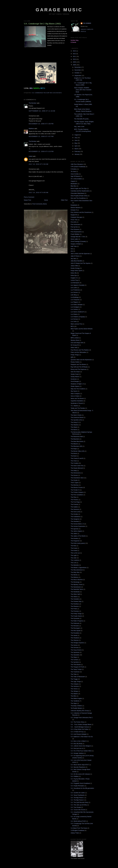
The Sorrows (75, 647)
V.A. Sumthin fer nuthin (78, 793)
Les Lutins (74, 288)
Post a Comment (29, 197)
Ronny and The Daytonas (79, 369)
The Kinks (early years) (78, 543)
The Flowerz (75, 500)
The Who (74, 696)
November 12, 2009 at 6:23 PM (41, 151)
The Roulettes (75, 633)
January (77, 154)
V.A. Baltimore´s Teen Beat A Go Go (82, 737)
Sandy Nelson (75, 377)
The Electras (75, 485)
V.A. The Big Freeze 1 (77, 798)
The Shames (75, 640)
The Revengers (75, 628)
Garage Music (59, 10)
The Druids (74, 480)
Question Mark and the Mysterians (81, 360)
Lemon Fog (74, 280)
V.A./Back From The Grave (79, 828)
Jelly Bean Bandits (76, 261)
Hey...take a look (79, 126)
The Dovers (74, 475)
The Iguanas (75, 529)
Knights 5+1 (74, 278)
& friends (73, 42)
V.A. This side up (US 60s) (79, 805)
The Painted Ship (76, 601)
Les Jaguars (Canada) (78, 285)
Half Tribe (74, 246)
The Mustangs (75, 582)
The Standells (75, 655)
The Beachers (75, 439)
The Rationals (75, 623)
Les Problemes (75, 290)
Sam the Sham (75, 372)
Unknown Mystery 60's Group (80, 711)
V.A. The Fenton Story (77, 722)
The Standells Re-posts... (82, 119)
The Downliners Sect (77, 478)
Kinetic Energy (75, 268)
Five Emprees (75, 229)
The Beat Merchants (77, 441)
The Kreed (74, 550)
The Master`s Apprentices (79, 568)
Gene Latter (74, 239)
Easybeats (74, 205)
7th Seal (73, 171)
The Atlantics (75, 425)
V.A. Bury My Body (76, 744)
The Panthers (75, 604)
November (78, 70)
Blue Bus (73, 186)
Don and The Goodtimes (78, 198)
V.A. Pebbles (75, 776)
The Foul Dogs (75, 502)
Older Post (64, 200)
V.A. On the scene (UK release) (80, 774)
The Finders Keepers (77, 492)
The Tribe (74, 674)
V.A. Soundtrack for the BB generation (82, 788)
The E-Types (75, 483)
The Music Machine (77, 580)
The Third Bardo (76, 665)
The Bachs (74, 430)
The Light (74, 555)
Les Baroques (75, 283)
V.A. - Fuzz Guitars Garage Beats (81, 724)
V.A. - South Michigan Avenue (80, 727)
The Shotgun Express (77, 643)
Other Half (74, 347)
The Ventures (75, 686)
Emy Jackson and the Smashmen (81, 212)
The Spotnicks (75, 652)
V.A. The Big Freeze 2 (77, 800)
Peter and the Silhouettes (78, 352)
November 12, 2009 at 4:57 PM (41, 136)
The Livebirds (75, 560)
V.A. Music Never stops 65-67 (80, 765)
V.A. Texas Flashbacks (78, 795)
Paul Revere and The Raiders (80, 350)
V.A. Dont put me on (77, 748)
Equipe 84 (74, 215)
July (76, 138)
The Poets (74, 609)
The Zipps (74, 703)
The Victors (74, 689)
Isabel (31, 156)
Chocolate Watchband (77, 193)
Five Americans (75, 224)
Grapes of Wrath (76, 244)
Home (46, 200)
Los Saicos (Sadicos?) (78, 312)
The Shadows (75, 638)
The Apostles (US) (76, 420)
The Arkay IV (75, 422)
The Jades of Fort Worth (78, 536)
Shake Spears (75, 386)
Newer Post (27, 200)
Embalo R (74, 210)
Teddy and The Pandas (78, 408)
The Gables (74, 507)
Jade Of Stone (75, 256)
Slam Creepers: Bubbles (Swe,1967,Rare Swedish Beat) (83, 90)
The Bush (74, 456)
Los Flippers (74, 302)
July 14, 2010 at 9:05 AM (38, 192)
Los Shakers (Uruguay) (78, 317)
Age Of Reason (75, 176)
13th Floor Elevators (77, 164)
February (77, 151)
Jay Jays (73, 258)
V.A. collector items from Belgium (81, 746)
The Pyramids (75, 618)
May (76, 143)
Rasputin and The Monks (78, 364)
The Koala (74, 548)
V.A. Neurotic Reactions (78, 767)
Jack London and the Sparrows (80, 254)
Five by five (74, 227)
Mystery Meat (75, 340)
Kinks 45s (74, 273)
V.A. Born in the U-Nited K (79, 741)
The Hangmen (75, 519)
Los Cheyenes (75, 300)
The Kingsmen (75, 541)
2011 (75, 56)
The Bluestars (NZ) (77, 446)
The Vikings (74, 691)
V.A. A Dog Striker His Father (80, 729)
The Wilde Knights (76, 698)
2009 (75, 62)
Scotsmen (74, 379)
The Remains (75, 626)
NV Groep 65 (75, 345)
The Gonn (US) (75, 512)
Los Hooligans (75, 307)
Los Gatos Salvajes (77, 305)
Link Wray (74, 295)
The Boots (74, 453)
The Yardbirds (75, 701)
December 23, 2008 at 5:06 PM (41, 124)
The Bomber (33, 103)
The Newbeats (75, 592)
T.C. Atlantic (74, 406)
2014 (75, 51)
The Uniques (75, 684)
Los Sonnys (74, 319)
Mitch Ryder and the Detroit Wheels (82, 329)
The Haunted (75, 521)
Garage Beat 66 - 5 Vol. (78, 237)
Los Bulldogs (75, 297)
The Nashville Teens (77, 589)
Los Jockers (74, 309)
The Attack (74, 427)
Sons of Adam (75, 396)
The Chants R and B (77, 458)
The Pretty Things (76, 614)
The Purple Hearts (76, 616)
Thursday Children (76, 706)
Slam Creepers (75, 394)
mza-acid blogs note (77, 343)
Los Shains (74, 314)
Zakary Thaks (75, 833)
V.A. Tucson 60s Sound (78, 810)
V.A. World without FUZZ (78, 821)
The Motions (75, 577)
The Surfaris (74, 660)
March (77, 149)
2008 (75, 65)
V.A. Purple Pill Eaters (77, 786)
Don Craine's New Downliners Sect (81, 201)
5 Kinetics (74, 169)
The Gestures (75, 509)
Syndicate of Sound (77, 403)
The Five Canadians (77, 495)
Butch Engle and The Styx (79, 188)
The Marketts (75, 565)
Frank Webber (75, 234)
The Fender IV (75, 490)
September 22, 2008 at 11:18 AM (42, 111)
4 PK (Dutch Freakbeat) (78, 167)
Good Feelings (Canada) (78, 241)
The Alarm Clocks (76, 415)
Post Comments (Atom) (40, 204)
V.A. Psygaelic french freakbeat (80, 783)
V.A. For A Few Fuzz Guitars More (81, 751)
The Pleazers (75, 606)
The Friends (74, 504)
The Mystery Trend (76, 584)
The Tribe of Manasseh (78, 677)
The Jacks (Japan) (76, 531)
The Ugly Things (76, 681)
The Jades (74, 534)
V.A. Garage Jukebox (77, 753)
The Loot (73, 563)
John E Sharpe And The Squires (81, 263)
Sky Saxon (74, 391)
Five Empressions (76, 232)
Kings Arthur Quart (76, 271)
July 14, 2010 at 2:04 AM (38, 164)
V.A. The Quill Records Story (79, 802)
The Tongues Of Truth (77, 667)
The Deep (74, 471)
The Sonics (74, 645)
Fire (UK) (74, 222)
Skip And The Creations (78, 389)
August (77, 135)
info (72, 251)
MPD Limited (75, 338)
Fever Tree (74, 220)
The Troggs (74, 679)
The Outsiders (75, 599)
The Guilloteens (76, 517)
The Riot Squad (75, 631)
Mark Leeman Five (76, 324)
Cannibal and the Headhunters (80, 191)
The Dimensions (76, 473)
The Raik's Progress (77, 621)
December (78, 67)
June (76, 140)
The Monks (74, 575)
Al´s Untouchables (76, 179)
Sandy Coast (75, 374)
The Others (74, 597)
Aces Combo (75, 174)
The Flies (74, 497)
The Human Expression (78, 526)
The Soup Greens (76, 650)
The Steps (74, 657)
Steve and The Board (77, 398)
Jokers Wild (74, 266)
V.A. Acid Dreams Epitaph (79, 734)
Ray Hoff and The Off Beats (79, 367)
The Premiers (75, 611)
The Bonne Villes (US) (77, 451)
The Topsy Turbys (76, 669)
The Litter (74, 558)
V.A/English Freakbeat (77, 830)
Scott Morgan (75, 381)
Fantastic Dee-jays (76, 217)
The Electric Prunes (77, 487)
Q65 (72, 357)
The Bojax (74, 449)
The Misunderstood (77, 570)
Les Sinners (74, 292)
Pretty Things (75, 355)
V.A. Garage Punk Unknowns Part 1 (82, 718)
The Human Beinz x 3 (77, 524)
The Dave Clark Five (77, 466)
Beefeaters (74, 184)
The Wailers (74, 694)
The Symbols (75, 662)
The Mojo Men (75, 572)
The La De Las (75, 553)
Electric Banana (76, 208)
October (77, 73)
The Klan (73, 546)
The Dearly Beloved (77, 468)
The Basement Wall (77, 437)
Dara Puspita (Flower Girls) (79, 196)
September (78, 76)
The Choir (74, 461)
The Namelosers (76, 587)
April (76, 146)
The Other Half (75, 594)
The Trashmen (75, 672)
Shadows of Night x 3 (77, 384)
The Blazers (74, 444)
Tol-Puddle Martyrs (76, 708)
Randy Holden (75, 362)
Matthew (31, 129)
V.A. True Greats (76, 807)
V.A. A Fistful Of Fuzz (77, 732)
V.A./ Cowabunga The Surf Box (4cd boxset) (47, 93)
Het (72, 249)
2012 (75, 54)
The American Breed (77, 417)
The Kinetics (75, 538)
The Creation (75, 463)
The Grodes (74, 514)
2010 (75, 59)
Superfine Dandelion (77, 401)
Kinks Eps (74, 275)
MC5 (72, 326)
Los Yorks (74, 321)
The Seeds (74, 635)
